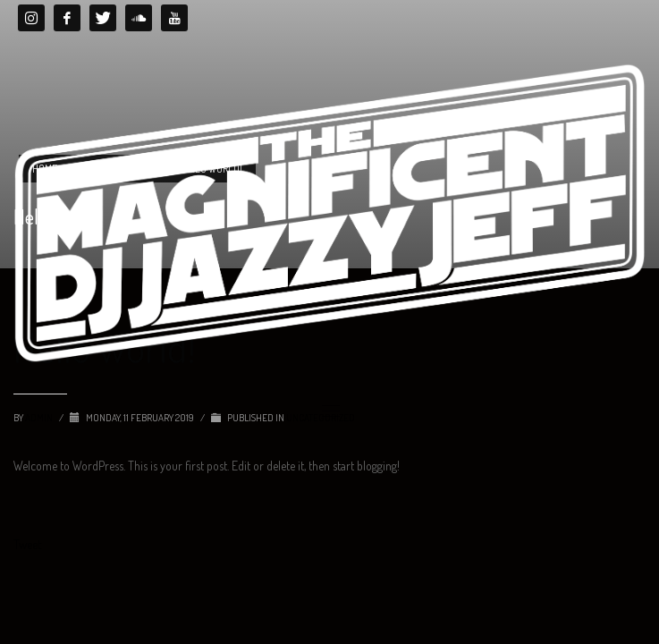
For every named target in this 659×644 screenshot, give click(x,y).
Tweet (27, 544)
